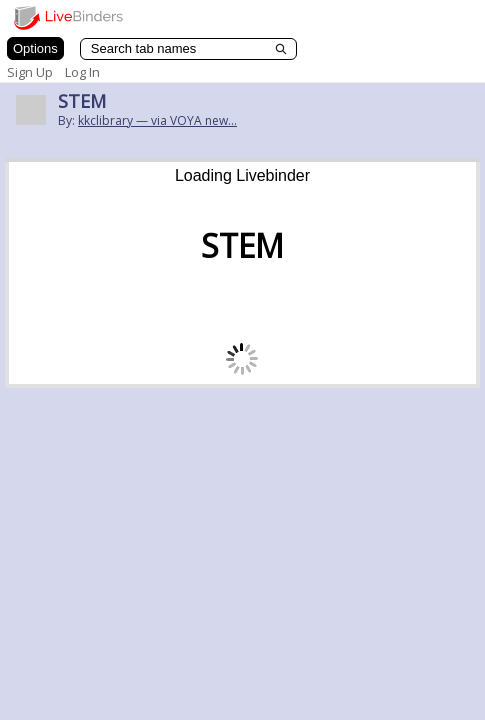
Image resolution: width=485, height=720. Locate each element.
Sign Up (30, 72)
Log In (82, 72)
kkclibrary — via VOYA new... (157, 120)
